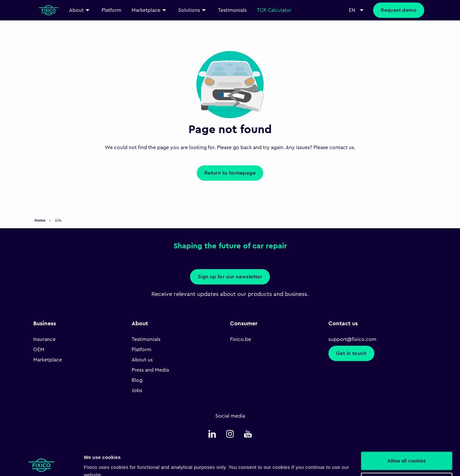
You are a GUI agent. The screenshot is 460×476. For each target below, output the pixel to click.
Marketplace (48, 360)
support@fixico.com (352, 339)
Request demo (399, 10)
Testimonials (146, 339)
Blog (137, 380)
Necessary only (407, 453)
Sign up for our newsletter (230, 277)
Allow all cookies (407, 432)
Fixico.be (241, 339)
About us (142, 360)
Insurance (44, 339)
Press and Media (150, 370)
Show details (99, 463)
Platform (142, 350)
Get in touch (351, 353)
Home (40, 220)
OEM (39, 350)
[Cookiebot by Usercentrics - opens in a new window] (41, 464)
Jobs (137, 390)
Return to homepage (230, 173)
